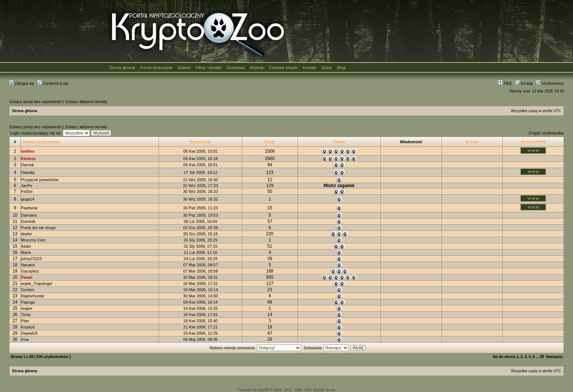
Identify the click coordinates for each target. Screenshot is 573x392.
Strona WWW (533, 142)
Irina (25, 339)
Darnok (27, 165)
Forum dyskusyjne (156, 68)
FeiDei (27, 191)
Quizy (327, 68)
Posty (270, 142)
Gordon (28, 290)
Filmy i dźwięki (209, 68)
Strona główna (122, 68)
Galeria (184, 68)
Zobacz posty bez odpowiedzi (35, 102)
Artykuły (257, 68)
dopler (26, 234)
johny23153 (31, 259)
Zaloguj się (22, 83)
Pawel (26, 277)
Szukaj (524, 83)
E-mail (472, 142)
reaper (27, 308)
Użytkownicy (550, 83)
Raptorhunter (33, 296)
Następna (554, 357)
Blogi (341, 68)
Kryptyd (28, 327)
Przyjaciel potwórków (40, 180)
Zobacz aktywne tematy (86, 102)
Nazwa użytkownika (41, 142)
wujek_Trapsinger (37, 283)
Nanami (28, 265)
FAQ (505, 83)
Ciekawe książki (283, 68)
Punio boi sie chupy (38, 228)
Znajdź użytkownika (546, 133)
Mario (26, 252)
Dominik (28, 221)
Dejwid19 (29, 333)
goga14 (28, 199)
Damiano (29, 215)
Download (236, 68)
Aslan (26, 246)
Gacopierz (30, 271)
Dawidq (28, 172)
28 (542, 357)
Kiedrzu (28, 159)
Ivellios (28, 151)
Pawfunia (29, 208)
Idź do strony (504, 357)
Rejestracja (200, 142)
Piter (25, 321)
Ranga (339, 142)
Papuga (28, 302)
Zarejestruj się (53, 83)
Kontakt (310, 68)
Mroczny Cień (33, 240)
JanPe (26, 186)
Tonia (26, 315)
